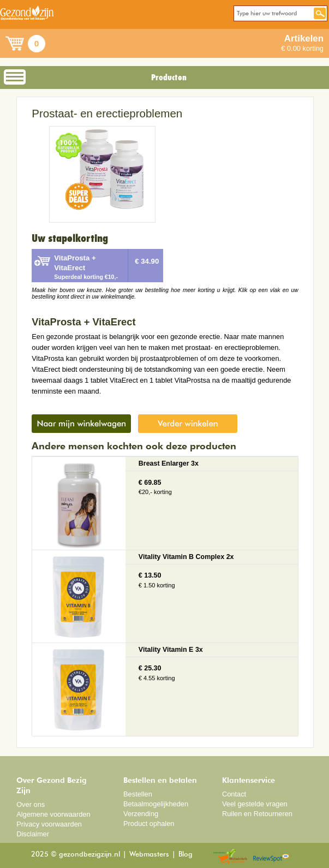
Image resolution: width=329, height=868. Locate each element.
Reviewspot (271, 857)
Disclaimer (33, 834)
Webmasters (149, 855)
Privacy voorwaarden (49, 824)
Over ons (31, 804)
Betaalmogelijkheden (156, 804)
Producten (169, 78)
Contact (234, 794)
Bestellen (138, 794)
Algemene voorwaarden (53, 814)
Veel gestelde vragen (255, 804)
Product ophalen (149, 824)
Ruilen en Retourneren (257, 814)
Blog (186, 855)
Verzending (141, 814)
